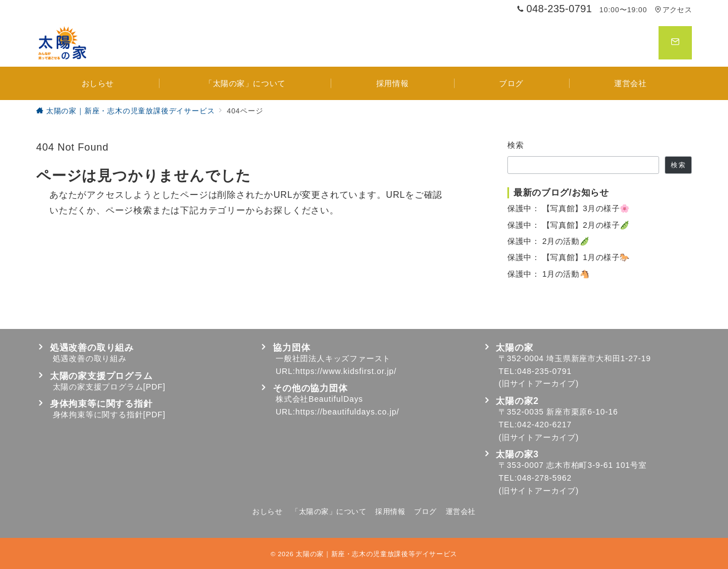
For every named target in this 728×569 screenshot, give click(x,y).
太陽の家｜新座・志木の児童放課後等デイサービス (377, 554)
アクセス (673, 10)
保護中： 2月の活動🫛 (549, 241)
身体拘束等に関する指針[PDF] (109, 415)
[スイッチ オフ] (675, 43)
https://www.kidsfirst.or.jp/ (346, 371)
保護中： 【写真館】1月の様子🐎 (569, 257)
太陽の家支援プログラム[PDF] (109, 387)
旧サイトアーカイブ (539, 383)
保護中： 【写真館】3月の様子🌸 (569, 208)
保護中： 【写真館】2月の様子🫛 (569, 225)
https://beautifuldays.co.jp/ (348, 412)
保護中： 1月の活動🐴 (549, 274)
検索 (516, 145)
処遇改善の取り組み (90, 358)
